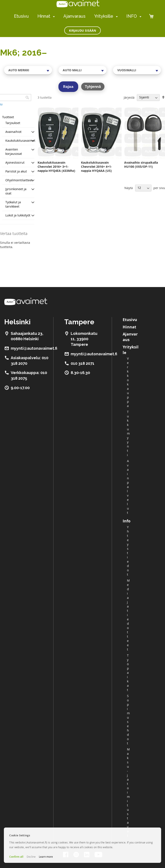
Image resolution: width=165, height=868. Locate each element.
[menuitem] (53, 16)
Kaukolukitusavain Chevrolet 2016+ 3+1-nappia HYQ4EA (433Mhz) (56, 167)
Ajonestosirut (15, 162)
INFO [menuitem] (132, 16)
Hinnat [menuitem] (44, 16)
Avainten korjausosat (14, 151)
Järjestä (129, 97)
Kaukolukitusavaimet (20, 141)
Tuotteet (8, 117)
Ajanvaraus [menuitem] (74, 16)
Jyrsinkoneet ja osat (16, 191)
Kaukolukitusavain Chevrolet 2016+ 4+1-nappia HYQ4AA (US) (96, 167)
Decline (31, 857)
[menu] (78, 16)
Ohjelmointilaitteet (19, 180)
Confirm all (16, 857)
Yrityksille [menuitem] (104, 16)
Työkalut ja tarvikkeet (13, 204)
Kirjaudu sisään (82, 30)
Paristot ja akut (16, 171)
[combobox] (28, 70)
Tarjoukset (13, 123)
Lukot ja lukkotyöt (18, 215)
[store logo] (78, 4)
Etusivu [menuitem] (21, 16)
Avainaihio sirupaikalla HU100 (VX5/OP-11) (141, 165)
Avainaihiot (13, 132)
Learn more (46, 857)
